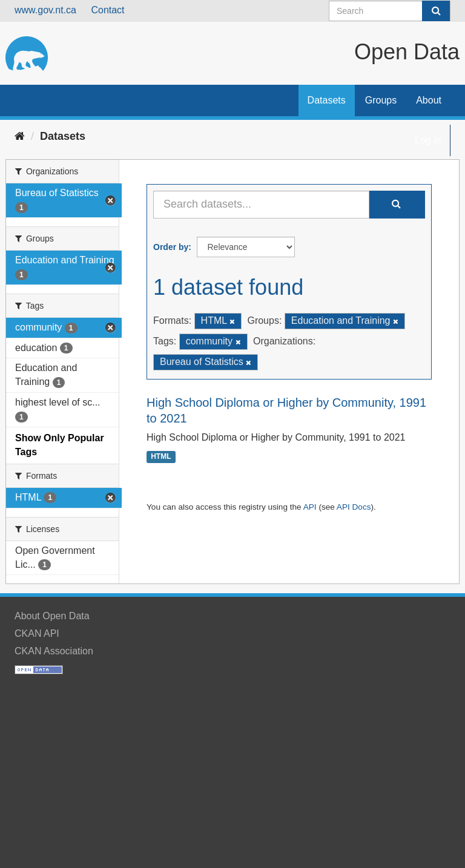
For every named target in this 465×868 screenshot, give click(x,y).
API (310, 507)
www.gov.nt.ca (45, 10)
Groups (381, 100)
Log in (428, 140)
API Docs (354, 507)
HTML (161, 457)
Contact (107, 10)
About (429, 100)
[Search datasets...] (261, 205)
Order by (171, 247)
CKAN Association (54, 651)
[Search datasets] (390, 11)
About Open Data (52, 616)
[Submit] (436, 11)
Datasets (327, 100)
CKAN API (37, 633)
